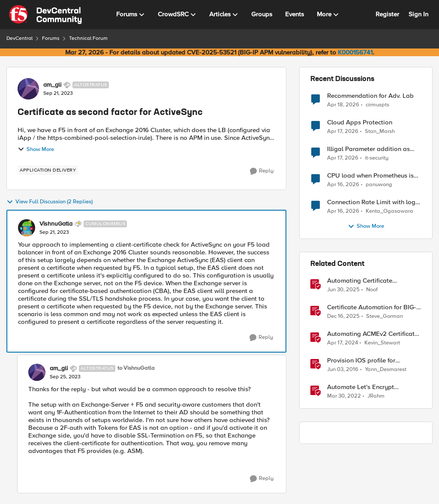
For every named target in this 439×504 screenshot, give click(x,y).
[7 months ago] (343, 317)
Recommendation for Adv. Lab (370, 96)
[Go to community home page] (45, 15)
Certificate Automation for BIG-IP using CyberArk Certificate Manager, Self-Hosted (372, 307)
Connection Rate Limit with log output (371, 202)
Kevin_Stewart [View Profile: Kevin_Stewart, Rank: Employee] (382, 343)
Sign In (418, 14)
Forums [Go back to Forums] (51, 38)
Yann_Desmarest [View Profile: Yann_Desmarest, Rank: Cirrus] (386, 370)
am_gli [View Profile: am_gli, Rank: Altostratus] (52, 85)
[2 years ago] (343, 343)
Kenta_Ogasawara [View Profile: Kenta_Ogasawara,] (389, 211)
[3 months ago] (343, 105)
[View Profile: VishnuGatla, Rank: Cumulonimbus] (27, 228)
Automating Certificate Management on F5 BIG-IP (365, 281)
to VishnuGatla (136, 368)
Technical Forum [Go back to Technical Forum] (88, 38)
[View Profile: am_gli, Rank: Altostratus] (28, 89)
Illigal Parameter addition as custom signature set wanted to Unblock (372, 149)
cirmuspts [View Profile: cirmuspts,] (377, 104)
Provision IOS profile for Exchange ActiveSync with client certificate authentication (373, 361)
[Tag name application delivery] (48, 170)
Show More (36, 149)
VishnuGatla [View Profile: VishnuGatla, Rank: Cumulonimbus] (56, 224)
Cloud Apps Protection (360, 122)
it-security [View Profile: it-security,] (377, 158)
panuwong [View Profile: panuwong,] (379, 185)
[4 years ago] (344, 396)
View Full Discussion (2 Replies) (50, 202)
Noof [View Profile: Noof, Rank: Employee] (372, 290)
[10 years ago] (343, 370)
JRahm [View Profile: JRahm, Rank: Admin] (376, 396)
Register (387, 14)
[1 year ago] (343, 290)
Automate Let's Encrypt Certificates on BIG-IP (361, 387)
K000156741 (355, 52)
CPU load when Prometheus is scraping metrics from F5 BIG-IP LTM (373, 176)
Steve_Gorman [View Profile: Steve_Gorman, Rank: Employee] (385, 316)
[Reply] (262, 171)
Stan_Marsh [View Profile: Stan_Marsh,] (380, 131)
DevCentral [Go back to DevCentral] (20, 38)
